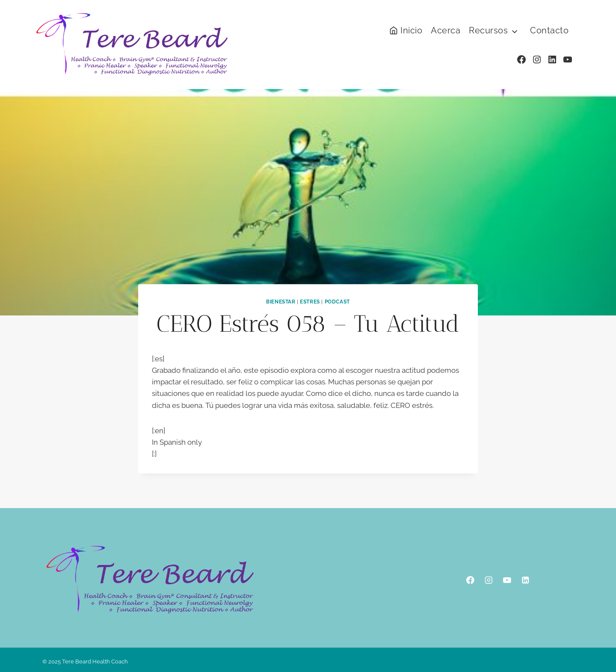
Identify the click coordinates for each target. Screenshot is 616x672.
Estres (310, 302)
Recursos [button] (488, 30)
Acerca (446, 30)
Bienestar (281, 302)
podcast (337, 302)
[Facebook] (470, 580)
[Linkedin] (526, 580)
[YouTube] (507, 580)
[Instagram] (489, 580)
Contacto (549, 30)
